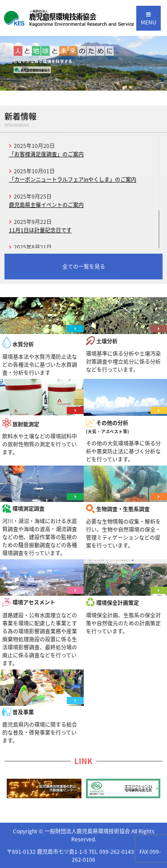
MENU (149, 19)
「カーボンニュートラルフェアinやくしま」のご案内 (73, 179)
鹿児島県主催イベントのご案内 (46, 205)
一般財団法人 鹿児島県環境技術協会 (69, 18)
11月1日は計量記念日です (40, 230)
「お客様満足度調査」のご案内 (46, 154)
